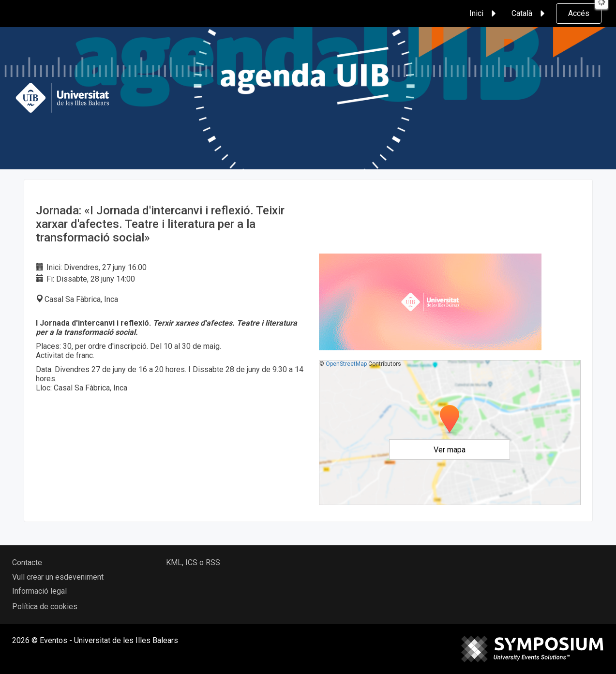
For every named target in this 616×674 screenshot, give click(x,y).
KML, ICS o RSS (193, 562)
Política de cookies (45, 607)
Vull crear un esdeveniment (58, 577)
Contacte (27, 562)
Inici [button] (484, 14)
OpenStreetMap (346, 364)
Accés (579, 13)
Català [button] (530, 14)
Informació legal (39, 591)
